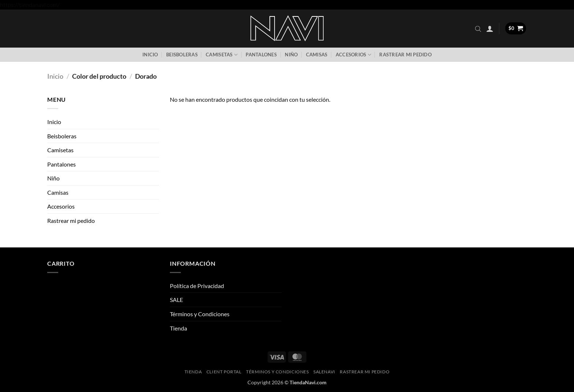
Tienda (178, 328)
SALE (176, 300)
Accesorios (353, 55)
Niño (291, 55)
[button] (490, 29)
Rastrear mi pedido (405, 55)
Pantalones (261, 55)
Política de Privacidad (197, 286)
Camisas (317, 55)
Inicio (150, 55)
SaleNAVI (324, 372)
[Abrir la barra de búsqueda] (478, 29)
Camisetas (222, 55)
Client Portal (224, 372)
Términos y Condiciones (200, 314)
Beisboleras (182, 55)
